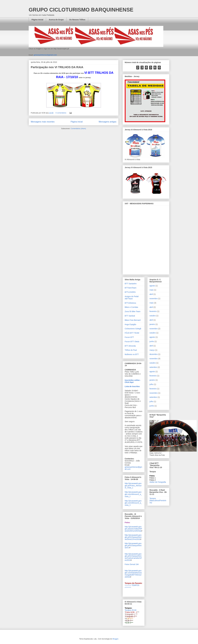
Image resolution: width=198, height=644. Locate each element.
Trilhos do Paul (131, 350)
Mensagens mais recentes (43, 122)
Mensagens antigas (108, 122)
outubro (153, 316)
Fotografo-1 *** (131, 614)
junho (152, 341)
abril (151, 294)
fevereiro (153, 311)
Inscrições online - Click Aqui (133, 381)
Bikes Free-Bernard (133, 320)
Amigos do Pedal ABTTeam (132, 298)
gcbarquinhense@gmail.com (45, 55)
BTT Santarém (131, 284)
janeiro (152, 324)
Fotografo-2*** (131, 616)
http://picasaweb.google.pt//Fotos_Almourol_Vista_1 (133, 486)
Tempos (153, 472)
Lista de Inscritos (132, 386)
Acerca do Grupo (56, 20)
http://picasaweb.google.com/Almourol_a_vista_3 (133, 503)
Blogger (115, 639)
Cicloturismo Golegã (133, 329)
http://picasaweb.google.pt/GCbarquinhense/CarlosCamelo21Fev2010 (133, 557)
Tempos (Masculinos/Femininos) (158, 500)
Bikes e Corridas (131, 307)
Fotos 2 (153, 480)
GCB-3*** (129, 621)
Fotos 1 (153, 478)
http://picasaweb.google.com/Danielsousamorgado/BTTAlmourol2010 (133, 574)
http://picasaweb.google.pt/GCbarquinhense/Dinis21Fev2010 (133, 537)
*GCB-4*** (129, 623)
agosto (152, 286)
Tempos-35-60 (131, 610)
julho (151, 384)
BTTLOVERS (130, 292)
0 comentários (61, 113)
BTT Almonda (130, 346)
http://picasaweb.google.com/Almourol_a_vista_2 (133, 494)
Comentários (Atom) (78, 129)
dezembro (154, 354)
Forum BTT (129, 337)
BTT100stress (130, 303)
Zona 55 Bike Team (133, 311)
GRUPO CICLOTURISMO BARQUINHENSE (81, 10)
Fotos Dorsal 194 (132, 564)
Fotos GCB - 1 (131, 612)
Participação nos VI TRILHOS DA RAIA (57, 67)
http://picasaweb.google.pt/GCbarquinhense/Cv (133, 545)
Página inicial (37, 20)
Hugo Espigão (130, 324)
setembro (153, 367)
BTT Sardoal (130, 316)
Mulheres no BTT (132, 354)
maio (151, 290)
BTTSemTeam (130, 288)
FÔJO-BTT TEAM (132, 333)
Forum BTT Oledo (132, 342)
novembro (154, 299)
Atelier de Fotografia (158, 482)
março (152, 350)
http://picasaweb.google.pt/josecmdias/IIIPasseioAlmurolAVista (133, 529)
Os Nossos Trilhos (77, 20)
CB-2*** (130, 618)
